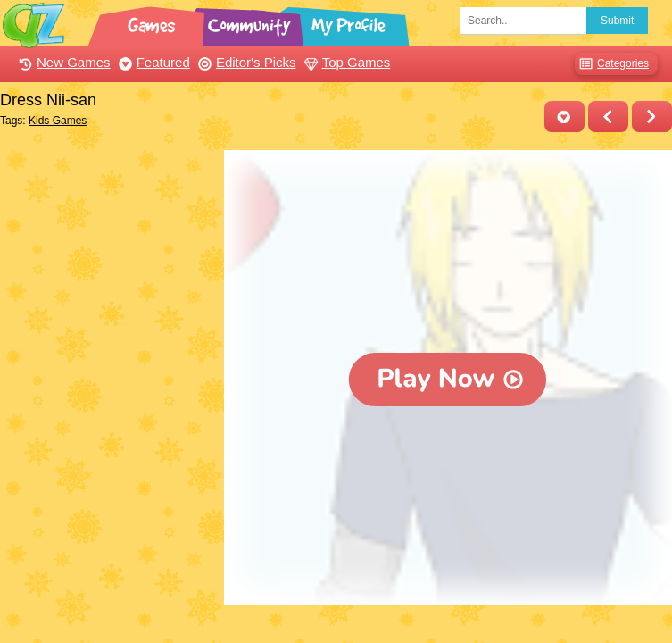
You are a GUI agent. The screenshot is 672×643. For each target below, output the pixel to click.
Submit (617, 21)
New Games (62, 62)
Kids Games (58, 121)
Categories (612, 64)
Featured (152, 62)
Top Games (345, 62)
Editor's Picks (245, 62)
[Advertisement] (108, 239)
